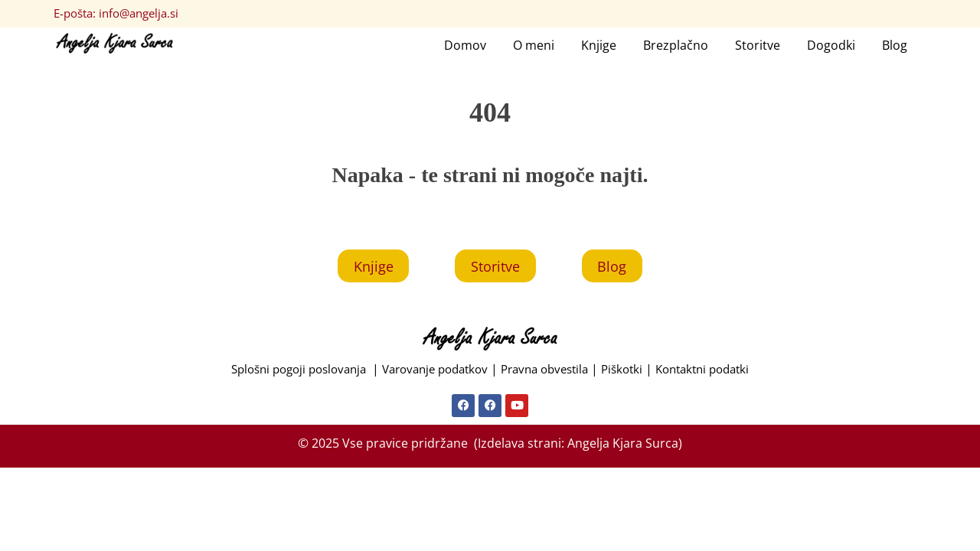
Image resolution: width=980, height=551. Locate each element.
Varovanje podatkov (431, 373)
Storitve (758, 46)
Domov (465, 46)
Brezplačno (676, 46)
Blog (895, 46)
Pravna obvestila (549, 373)
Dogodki (831, 46)
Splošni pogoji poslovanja (286, 373)
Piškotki (632, 373)
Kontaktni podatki (719, 373)
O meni (534, 46)
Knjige (599, 46)
